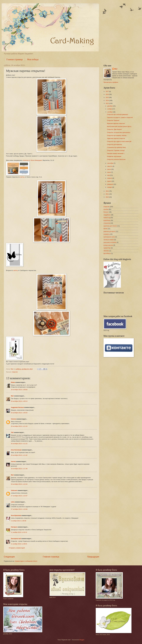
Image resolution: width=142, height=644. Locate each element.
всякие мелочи (108, 245)
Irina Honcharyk (16, 450)
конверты (107, 234)
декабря (110, 106)
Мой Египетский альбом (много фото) (119, 126)
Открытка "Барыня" (113, 120)
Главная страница (15, 59)
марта (109, 181)
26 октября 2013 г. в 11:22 (19, 444)
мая (109, 175)
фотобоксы (107, 253)
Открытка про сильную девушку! (118, 114)
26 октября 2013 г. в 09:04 (19, 390)
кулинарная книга (109, 237)
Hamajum (14, 527)
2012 (107, 191)
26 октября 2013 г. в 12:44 (19, 484)
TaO (12, 432)
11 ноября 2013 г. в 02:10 (19, 532)
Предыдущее (93, 557)
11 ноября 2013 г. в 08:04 (19, 544)
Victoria (13, 419)
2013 (107, 103)
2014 (107, 100)
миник (105, 229)
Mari (12, 396)
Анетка (13, 461)
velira (13, 502)
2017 (107, 91)
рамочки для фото (109, 231)
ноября (110, 109)
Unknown (14, 490)
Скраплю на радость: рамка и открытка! (120, 117)
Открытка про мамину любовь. (117, 135)
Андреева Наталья (17, 407)
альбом (106, 209)
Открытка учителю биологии (116, 159)
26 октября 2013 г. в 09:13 (19, 401)
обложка (106, 251)
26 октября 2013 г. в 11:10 (19, 426)
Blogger (82, 640)
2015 (107, 97)
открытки (15, 372)
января (110, 187)
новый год (107, 218)
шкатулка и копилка (110, 242)
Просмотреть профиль (111, 82)
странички (107, 223)
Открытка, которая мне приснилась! (119, 132)
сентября (111, 163)
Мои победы (33, 59)
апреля (110, 178)
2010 (107, 197)
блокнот (106, 212)
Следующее (9, 557)
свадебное (107, 215)
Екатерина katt (16, 539)
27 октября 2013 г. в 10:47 (19, 496)
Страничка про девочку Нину (116, 147)
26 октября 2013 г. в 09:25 (19, 413)
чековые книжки (109, 240)
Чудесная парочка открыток (116, 138)
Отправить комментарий (17, 548)
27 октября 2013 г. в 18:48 (19, 509)
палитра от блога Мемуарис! (33, 160)
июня (109, 172)
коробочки (107, 220)
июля (109, 169)
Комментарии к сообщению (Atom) (26, 561)
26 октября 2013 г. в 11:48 (19, 469)
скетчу (22, 177)
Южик (13, 382)
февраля (110, 184)
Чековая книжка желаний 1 (116, 153)
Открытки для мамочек (114, 144)
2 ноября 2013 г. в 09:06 (19, 521)
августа (110, 166)
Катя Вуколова (16, 515)
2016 (107, 94)
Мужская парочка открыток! (116, 123)
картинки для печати (110, 226)
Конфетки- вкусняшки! (114, 156)
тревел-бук (107, 248)
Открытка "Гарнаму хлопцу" (116, 150)
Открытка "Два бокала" (114, 129)
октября (110, 112)
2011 (107, 194)
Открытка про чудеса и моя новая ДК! (119, 141)
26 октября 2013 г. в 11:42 (19, 455)
